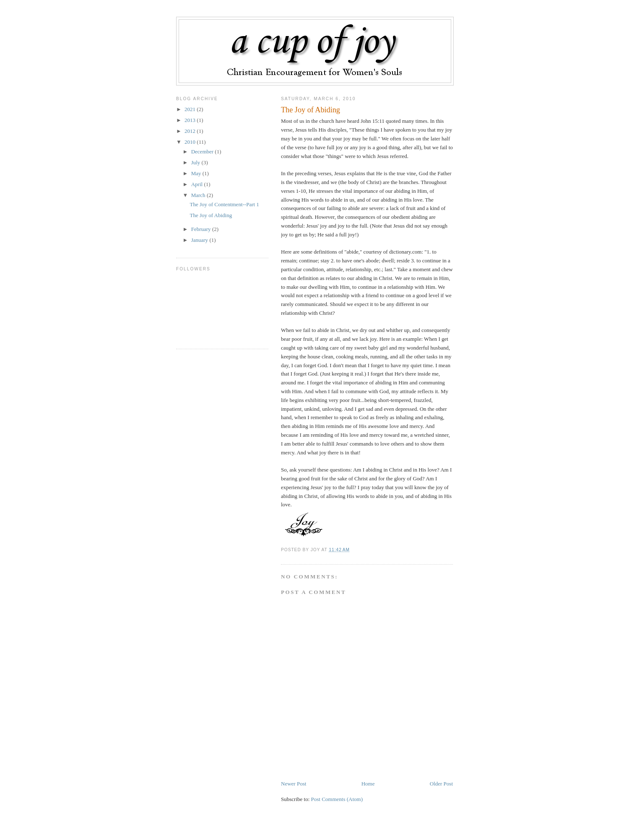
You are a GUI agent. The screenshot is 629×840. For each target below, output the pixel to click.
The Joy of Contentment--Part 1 (224, 204)
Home (368, 784)
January (200, 240)
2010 (191, 142)
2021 (191, 109)
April (198, 184)
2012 (191, 131)
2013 (191, 120)
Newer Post (294, 784)
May (197, 173)
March (199, 195)
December (203, 152)
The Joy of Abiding (311, 110)
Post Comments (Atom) (337, 799)
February (202, 229)
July (196, 162)
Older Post (441, 784)
